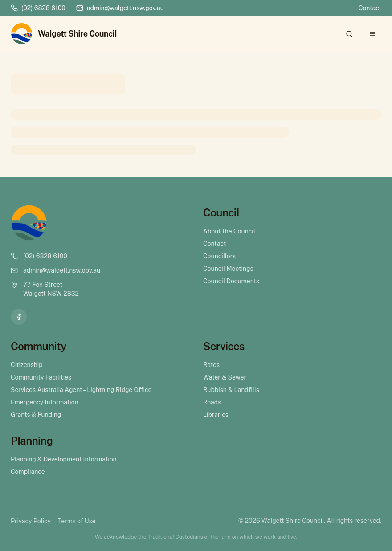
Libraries (216, 415)
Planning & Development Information (64, 459)
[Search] (349, 34)
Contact (370, 8)
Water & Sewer (225, 377)
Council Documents (231, 281)
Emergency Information (45, 402)
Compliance (28, 472)
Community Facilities (41, 377)
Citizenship (27, 365)
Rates (211, 365)
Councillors (219, 256)
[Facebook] (19, 317)
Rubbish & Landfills (231, 390)
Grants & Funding (36, 415)
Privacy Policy (31, 521)
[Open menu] (372, 34)
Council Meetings (228, 269)
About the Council (229, 231)
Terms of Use (77, 521)
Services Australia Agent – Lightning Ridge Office (81, 390)
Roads (212, 402)
